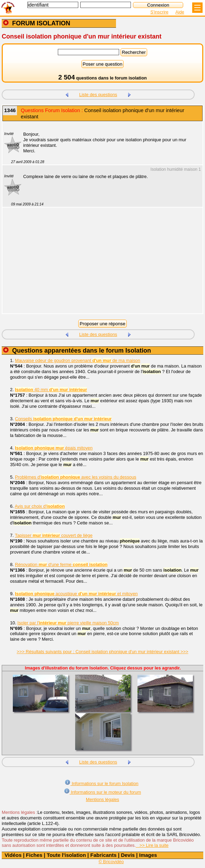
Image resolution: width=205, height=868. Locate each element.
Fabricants (104, 855)
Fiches (34, 855)
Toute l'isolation (66, 855)
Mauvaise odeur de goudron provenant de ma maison (78, 360)
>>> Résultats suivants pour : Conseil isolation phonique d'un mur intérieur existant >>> (102, 652)
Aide (180, 12)
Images (148, 855)
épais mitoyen (54, 448)
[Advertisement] (99, 265)
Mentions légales (102, 799)
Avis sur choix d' (40, 506)
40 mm (51, 390)
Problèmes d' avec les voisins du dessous (75, 477)
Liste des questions (98, 95)
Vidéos (13, 855)
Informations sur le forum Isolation (101, 783)
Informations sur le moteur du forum (102, 791)
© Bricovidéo (111, 862)
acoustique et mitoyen (76, 594)
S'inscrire (159, 12)
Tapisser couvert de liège (54, 535)
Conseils (63, 419)
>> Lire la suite (152, 845)
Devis (128, 855)
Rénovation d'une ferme (61, 564)
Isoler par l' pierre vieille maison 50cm (68, 623)
